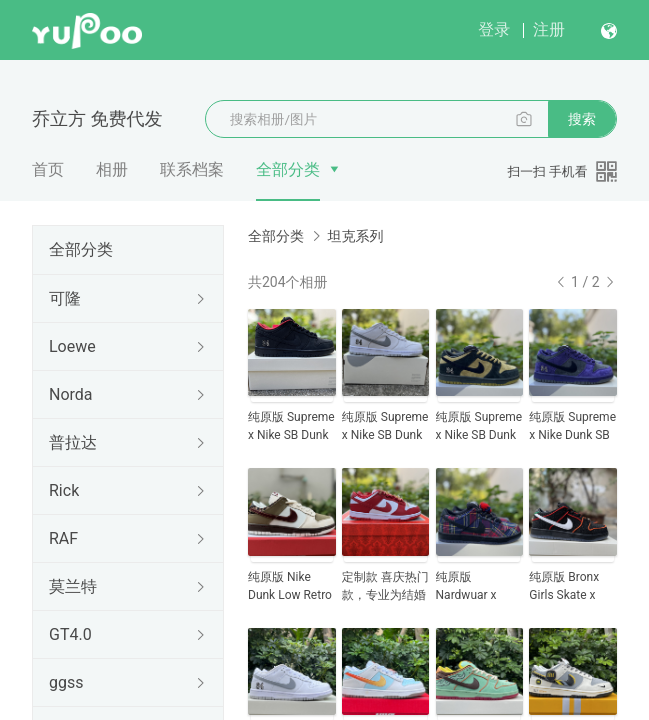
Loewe (72, 346)
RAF (63, 538)
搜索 (582, 119)
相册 (112, 169)
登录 (494, 29)
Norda (71, 394)
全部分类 (288, 169)
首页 (48, 169)
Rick (64, 490)
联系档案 (192, 169)
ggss (66, 682)
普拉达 (73, 442)
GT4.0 (70, 634)
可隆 (65, 298)
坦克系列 (355, 236)
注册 (549, 29)
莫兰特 (73, 586)
